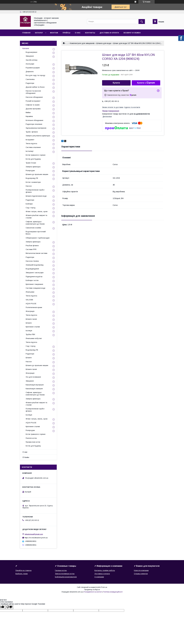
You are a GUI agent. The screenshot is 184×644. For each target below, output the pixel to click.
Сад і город (31, 208)
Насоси (29, 186)
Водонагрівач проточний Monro (36, 233)
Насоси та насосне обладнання (33, 92)
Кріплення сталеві (33, 327)
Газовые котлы (61, 570)
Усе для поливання (33, 377)
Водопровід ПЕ (32, 178)
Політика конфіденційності (113, 592)
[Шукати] (142, 22)
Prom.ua (104, 587)
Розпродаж (30, 171)
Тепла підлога (31, 143)
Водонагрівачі (31, 52)
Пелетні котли (31, 438)
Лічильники (30, 292)
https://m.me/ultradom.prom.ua (36, 538)
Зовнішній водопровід (35, 265)
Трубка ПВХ (30, 334)
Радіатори (30, 83)
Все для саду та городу (35, 75)
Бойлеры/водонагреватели (66, 577)
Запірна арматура (33, 167)
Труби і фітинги (32, 132)
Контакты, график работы (105, 570)
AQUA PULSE (31, 304)
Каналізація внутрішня (35, 385)
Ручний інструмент (33, 101)
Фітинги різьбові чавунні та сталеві (36, 216)
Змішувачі (30, 56)
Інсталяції (30, 151)
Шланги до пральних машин (37, 174)
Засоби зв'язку (32, 60)
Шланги (29, 323)
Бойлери (29, 204)
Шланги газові (31, 319)
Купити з (146, 83)
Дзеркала (30, 72)
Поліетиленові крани (34, 307)
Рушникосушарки (33, 68)
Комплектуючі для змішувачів (82, 43)
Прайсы (66, 33)
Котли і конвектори (33, 182)
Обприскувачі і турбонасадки (38, 238)
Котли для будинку (33, 159)
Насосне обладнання (34, 97)
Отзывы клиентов (141, 574)
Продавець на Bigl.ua (92, 590)
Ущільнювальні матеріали (36, 128)
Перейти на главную (24, 570)
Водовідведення (32, 269)
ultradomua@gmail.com (34, 534)
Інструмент (30, 140)
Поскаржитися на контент (93, 592)
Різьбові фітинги (32, 246)
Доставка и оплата (109, 33)
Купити (116, 83)
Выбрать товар (22, 574)
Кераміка (29, 116)
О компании (99, 577)
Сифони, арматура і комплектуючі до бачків (35, 223)
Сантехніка (30, 79)
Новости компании (141, 570)
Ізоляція (29, 331)
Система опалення (33, 147)
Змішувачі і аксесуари (35, 273)
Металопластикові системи (36, 253)
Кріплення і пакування (34, 284)
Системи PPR (31, 249)
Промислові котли (33, 442)
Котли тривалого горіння (36, 155)
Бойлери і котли (32, 280)
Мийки (28, 112)
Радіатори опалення (34, 124)
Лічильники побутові (34, 338)
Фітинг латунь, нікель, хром (37, 211)
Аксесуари (30, 64)
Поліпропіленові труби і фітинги (35, 191)
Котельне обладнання (34, 120)
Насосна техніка (32, 261)
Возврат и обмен (132, 33)
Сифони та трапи (33, 105)
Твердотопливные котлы (65, 574)
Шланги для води (104, 43)
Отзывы (26, 457)
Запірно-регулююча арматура (38, 136)
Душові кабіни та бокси (35, 87)
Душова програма (33, 109)
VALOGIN (29, 300)
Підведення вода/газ (34, 277)
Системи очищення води (35, 288)
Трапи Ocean (31, 163)
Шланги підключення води (36, 196)
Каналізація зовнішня (34, 389)
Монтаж (54, 33)
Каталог (39, 33)
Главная (26, 33)
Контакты (90, 33)
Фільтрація (30, 311)
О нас (78, 33)
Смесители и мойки (33, 228)
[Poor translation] (9, 607)
